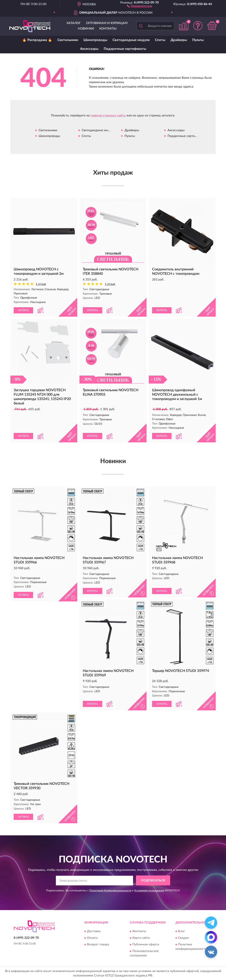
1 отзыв (41, 284)
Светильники (68, 40)
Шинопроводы (95, 40)
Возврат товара (98, 944)
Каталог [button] (74, 23)
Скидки (183, 938)
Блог (182, 931)
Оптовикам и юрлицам (107, 23)
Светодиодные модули (131, 40)
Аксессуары (89, 49)
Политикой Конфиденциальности (110, 890)
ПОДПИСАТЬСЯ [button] (153, 881)
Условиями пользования (149, 890)
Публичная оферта (146, 944)
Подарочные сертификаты (125, 49)
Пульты (198, 40)
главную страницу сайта (108, 116)
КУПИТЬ (23, 310)
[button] (140, 6)
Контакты (108, 29)
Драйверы (179, 40)
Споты (160, 40)
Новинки (86, 29)
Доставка (94, 931)
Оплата (92, 938)
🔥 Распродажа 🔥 (37, 40)
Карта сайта (141, 938)
